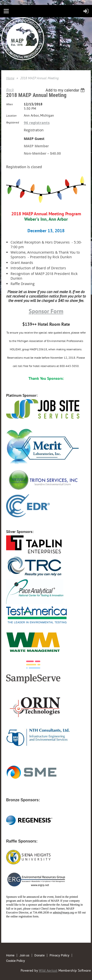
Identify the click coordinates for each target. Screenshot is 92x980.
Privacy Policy (59, 955)
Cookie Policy (16, 961)
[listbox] (66, 90)
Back (10, 90)
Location (11, 116)
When (9, 104)
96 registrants (37, 123)
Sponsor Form (46, 311)
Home (10, 78)
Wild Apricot (48, 970)
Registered (13, 122)
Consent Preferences (17, 2)
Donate (39, 955)
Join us (24, 955)
